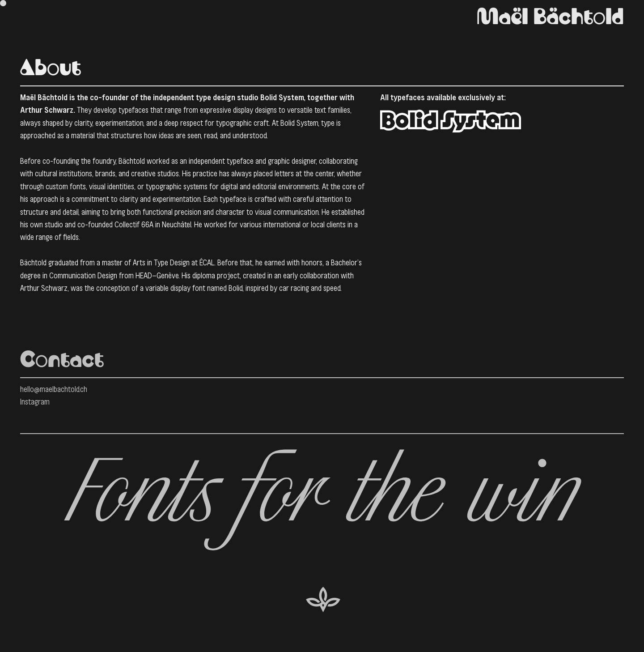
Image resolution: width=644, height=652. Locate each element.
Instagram (35, 402)
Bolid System (282, 98)
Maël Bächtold (550, 18)
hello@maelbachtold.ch (54, 389)
